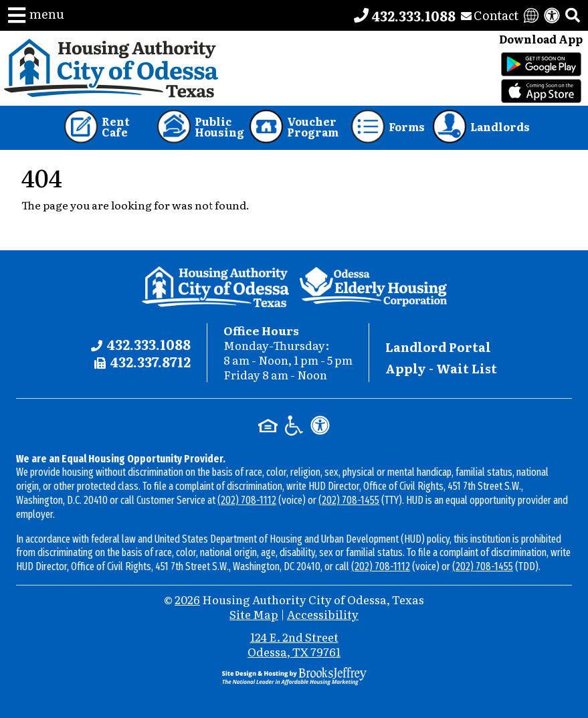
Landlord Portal (438, 347)
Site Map (254, 614)
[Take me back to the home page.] (111, 68)
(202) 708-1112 (247, 500)
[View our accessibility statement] (552, 15)
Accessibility (323, 614)
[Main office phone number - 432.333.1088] (405, 15)
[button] (36, 15)
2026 (187, 599)
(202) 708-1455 (349, 500)
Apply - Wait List (441, 368)
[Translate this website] (531, 15)
